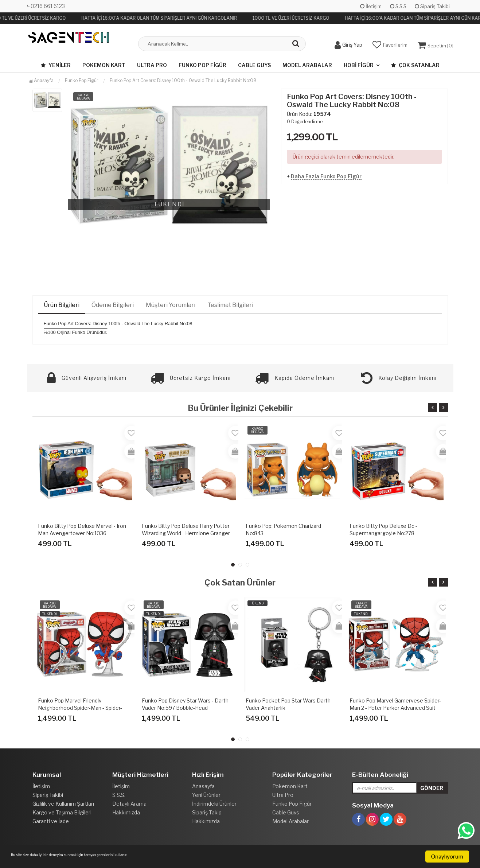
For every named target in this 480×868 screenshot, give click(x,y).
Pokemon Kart (104, 65)
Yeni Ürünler (206, 795)
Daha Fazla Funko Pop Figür (326, 176)
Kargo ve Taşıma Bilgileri (62, 812)
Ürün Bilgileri (62, 305)
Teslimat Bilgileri (230, 305)
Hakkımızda (126, 812)
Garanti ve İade (51, 821)
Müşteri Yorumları (171, 305)
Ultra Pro (152, 65)
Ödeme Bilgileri (113, 305)
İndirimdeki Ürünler (214, 804)
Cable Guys (254, 65)
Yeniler (56, 65)
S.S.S (398, 6)
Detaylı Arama (129, 804)
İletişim (371, 6)
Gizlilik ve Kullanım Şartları (63, 804)
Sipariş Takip (207, 812)
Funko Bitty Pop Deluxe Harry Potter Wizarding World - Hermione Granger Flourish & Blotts (186, 533)
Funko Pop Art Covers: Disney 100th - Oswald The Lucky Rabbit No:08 (183, 80)
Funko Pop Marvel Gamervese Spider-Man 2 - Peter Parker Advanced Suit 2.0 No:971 (395, 708)
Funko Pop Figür (202, 65)
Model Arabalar (307, 65)
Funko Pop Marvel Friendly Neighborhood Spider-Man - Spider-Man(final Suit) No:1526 (80, 708)
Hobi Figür (359, 65)
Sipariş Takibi (432, 6)
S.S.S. (119, 795)
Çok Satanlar (415, 65)
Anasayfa (41, 80)
